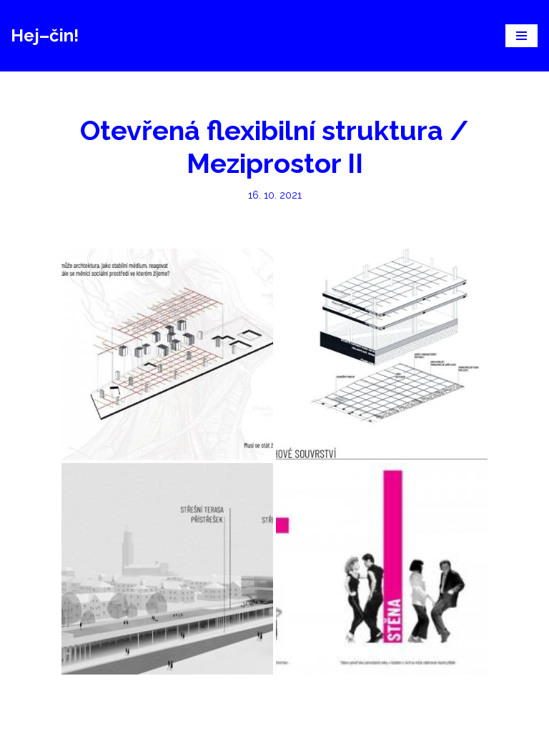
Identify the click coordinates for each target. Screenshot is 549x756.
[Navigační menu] (521, 36)
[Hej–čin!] (45, 36)
